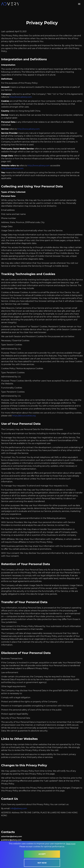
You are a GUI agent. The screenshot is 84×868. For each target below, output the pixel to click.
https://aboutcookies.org (24, 416)
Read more (71, 845)
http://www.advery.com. (21, 97)
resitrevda (6, 836)
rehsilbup (5, 840)
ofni (12, 808)
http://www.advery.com (39, 166)
